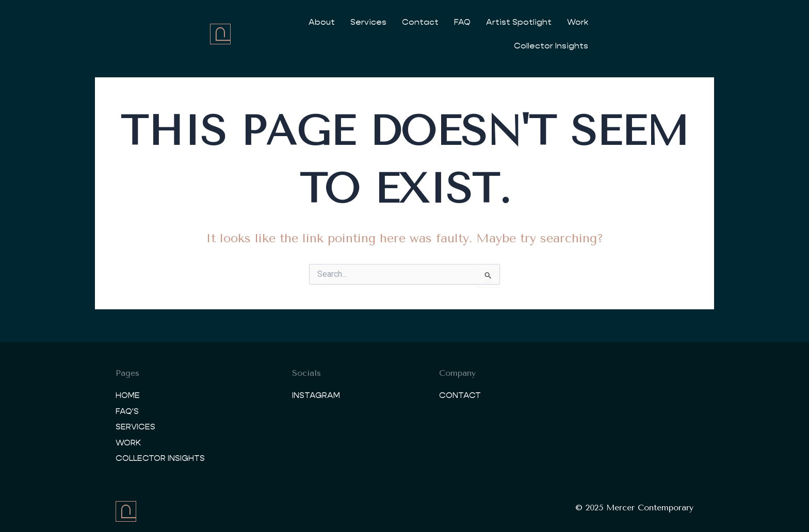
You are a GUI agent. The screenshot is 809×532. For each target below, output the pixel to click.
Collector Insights (638, 22)
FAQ (460, 22)
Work (575, 22)
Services (366, 22)
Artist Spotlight (516, 22)
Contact (418, 22)
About (319, 22)
